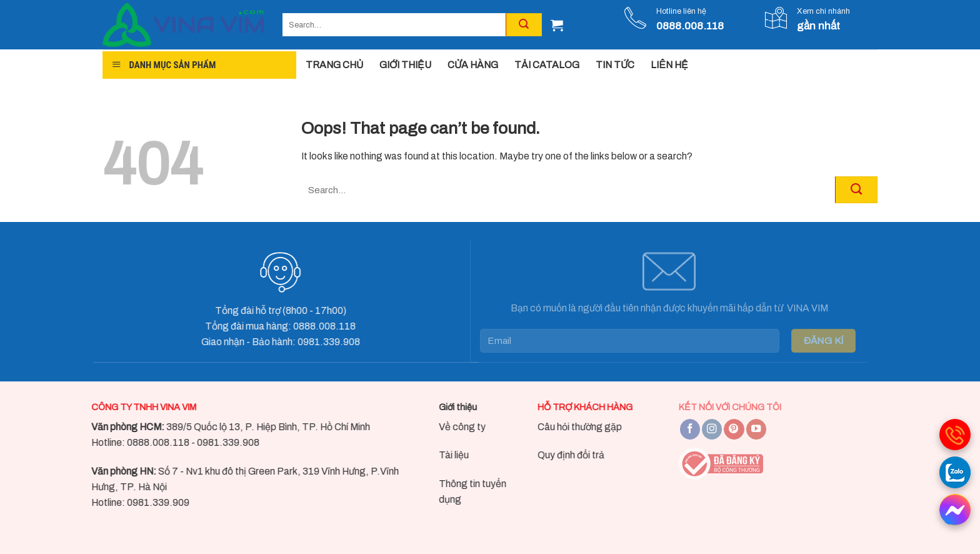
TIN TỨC (615, 65)
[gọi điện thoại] (955, 435)
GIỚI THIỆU (405, 65)
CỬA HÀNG (473, 65)
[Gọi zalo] (955, 472)
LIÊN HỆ (669, 65)
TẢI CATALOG (547, 65)
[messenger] (955, 510)
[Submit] (856, 190)
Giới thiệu (447, 407)
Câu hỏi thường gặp (569, 426)
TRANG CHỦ (334, 65)
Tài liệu (442, 455)
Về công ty (451, 426)
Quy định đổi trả (560, 455)
